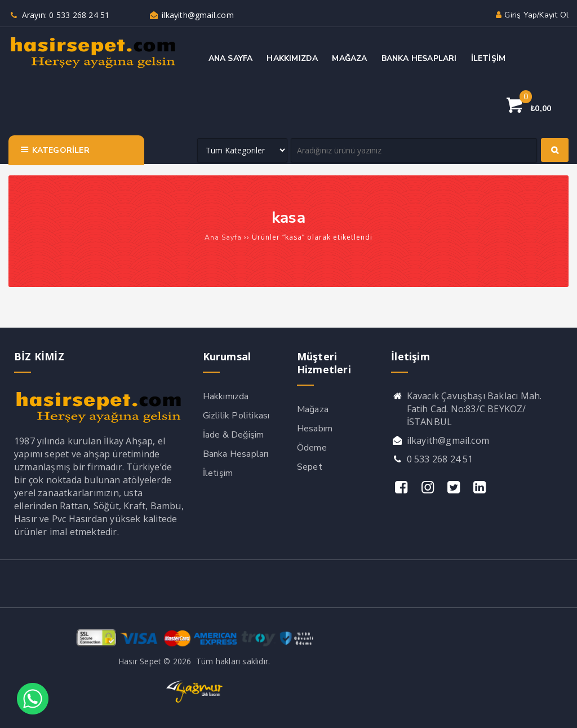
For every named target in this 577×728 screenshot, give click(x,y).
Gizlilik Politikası (236, 416)
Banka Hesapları (236, 454)
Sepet (310, 467)
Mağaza (313, 409)
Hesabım (315, 429)
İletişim (218, 473)
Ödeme (312, 448)
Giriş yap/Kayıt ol (531, 15)
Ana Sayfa (223, 237)
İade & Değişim (234, 435)
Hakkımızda (226, 396)
